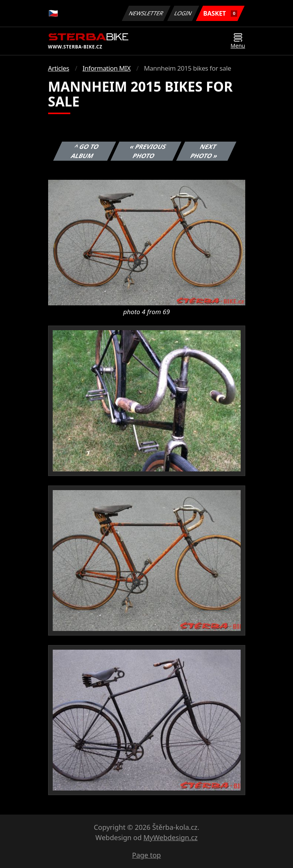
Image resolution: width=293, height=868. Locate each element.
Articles (59, 68)
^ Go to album (85, 151)
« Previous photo (148, 151)
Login (183, 13)
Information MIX (107, 68)
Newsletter (146, 13)
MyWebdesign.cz (170, 837)
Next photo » (204, 151)
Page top (146, 855)
